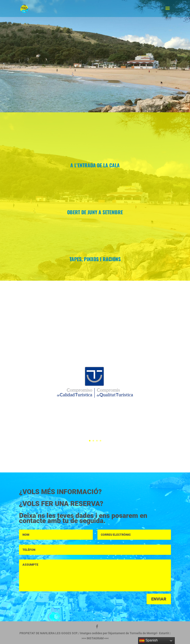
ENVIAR (159, 599)
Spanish (148, 641)
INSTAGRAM (95, 638)
